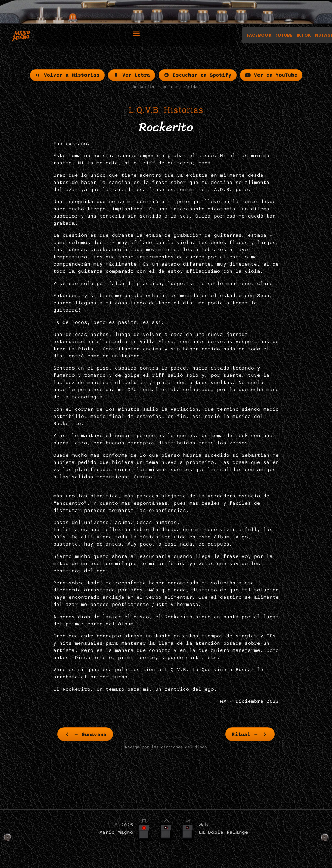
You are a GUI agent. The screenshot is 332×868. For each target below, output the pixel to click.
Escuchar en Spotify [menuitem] (198, 75)
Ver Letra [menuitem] (132, 75)
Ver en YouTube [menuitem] (271, 75)
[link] (85, 734)
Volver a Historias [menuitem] (67, 75)
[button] (136, 33)
